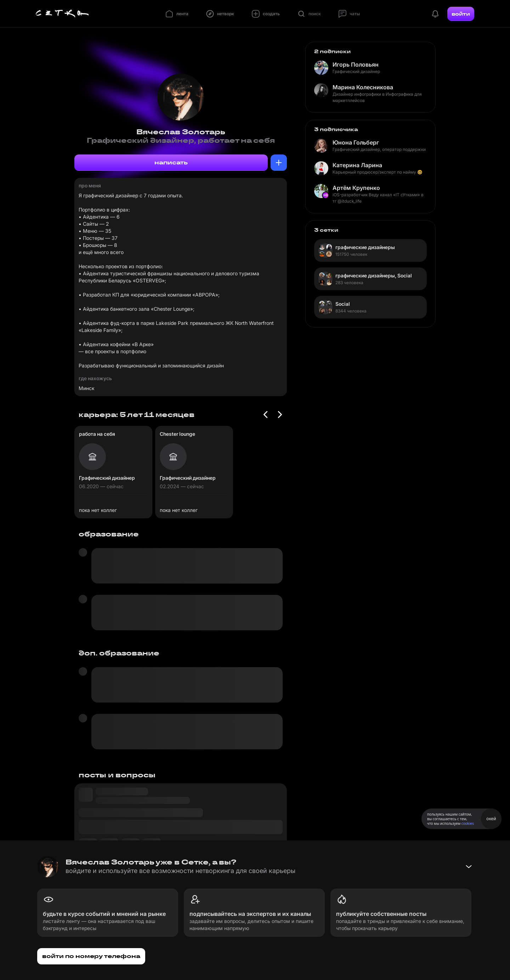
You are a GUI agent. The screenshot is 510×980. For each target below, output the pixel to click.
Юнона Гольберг (356, 142)
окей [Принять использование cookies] (491, 819)
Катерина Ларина (357, 165)
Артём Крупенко (356, 188)
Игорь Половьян (356, 64)
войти (461, 14)
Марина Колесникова (363, 87)
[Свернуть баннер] (469, 867)
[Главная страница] (62, 14)
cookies (468, 823)
